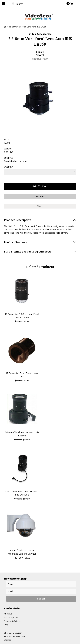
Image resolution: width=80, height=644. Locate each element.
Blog (6, 625)
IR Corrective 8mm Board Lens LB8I (22, 375)
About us (8, 614)
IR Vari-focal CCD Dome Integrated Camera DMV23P (22, 552)
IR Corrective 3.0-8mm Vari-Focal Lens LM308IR (22, 316)
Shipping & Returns (12, 621)
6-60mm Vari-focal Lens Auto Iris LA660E (22, 434)
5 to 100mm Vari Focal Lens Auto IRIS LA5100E (22, 493)
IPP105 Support (11, 617)
